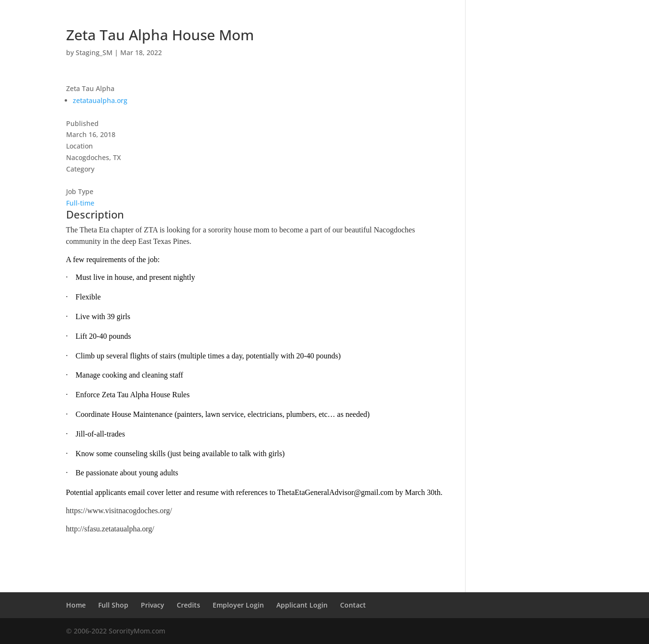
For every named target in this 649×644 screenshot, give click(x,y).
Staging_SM (94, 52)
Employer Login (238, 605)
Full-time (80, 203)
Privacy (153, 605)
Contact (353, 605)
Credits (188, 605)
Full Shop (113, 605)
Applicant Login (302, 605)
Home (76, 605)
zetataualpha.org (100, 100)
